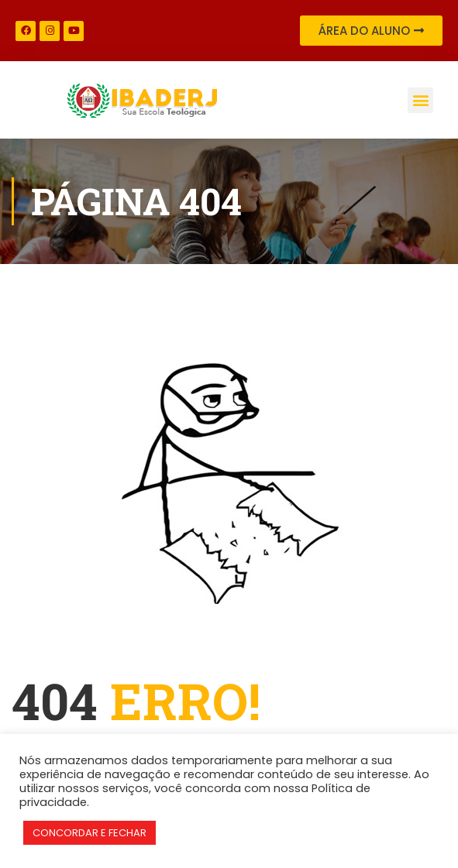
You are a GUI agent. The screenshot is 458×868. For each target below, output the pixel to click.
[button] (420, 100)
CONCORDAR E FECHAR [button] (90, 833)
